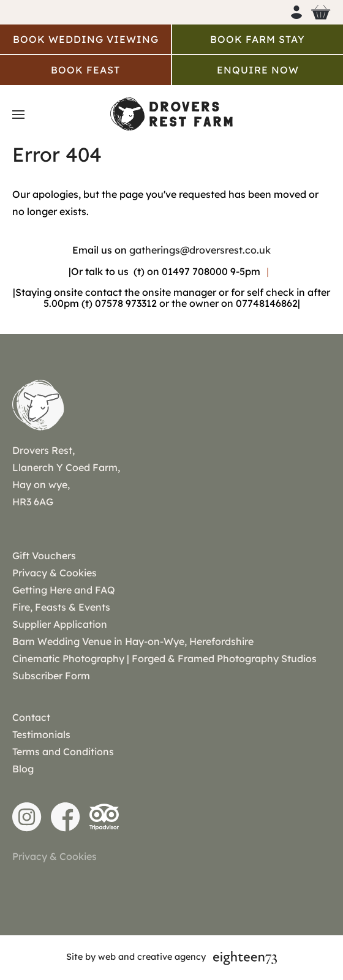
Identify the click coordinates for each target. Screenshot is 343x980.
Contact (31, 717)
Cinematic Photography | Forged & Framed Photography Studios (164, 658)
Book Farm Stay (258, 39)
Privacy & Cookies (55, 573)
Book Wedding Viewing (86, 39)
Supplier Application (60, 624)
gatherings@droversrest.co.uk (200, 250)
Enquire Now (258, 70)
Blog (23, 769)
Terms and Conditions (63, 752)
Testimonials (41, 734)
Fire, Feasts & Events (61, 607)
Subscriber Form (51, 676)
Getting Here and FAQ (64, 590)
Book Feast (85, 70)
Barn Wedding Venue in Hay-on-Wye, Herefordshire (133, 641)
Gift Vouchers (44, 556)
